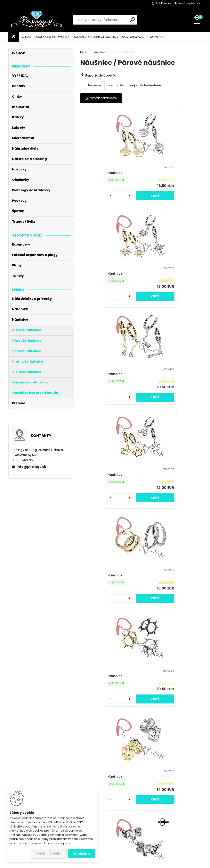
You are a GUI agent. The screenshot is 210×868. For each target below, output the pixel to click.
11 (167, 744)
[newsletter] (191, 777)
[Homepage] (14, 37)
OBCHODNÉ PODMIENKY (52, 37)
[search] (132, 20)
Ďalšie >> (185, 744)
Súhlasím (82, 854)
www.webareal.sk (122, 864)
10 (160, 744)
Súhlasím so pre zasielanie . (170, 788)
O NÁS (27, 37)
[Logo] (37, 20)
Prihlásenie (164, 3)
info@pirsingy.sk (31, 467)
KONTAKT (157, 37)
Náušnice (101, 52)
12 (174, 744)
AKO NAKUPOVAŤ (134, 37)
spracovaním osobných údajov (176, 786)
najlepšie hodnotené (146, 85)
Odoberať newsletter (51, 780)
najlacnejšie (92, 85)
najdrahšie (116, 85)
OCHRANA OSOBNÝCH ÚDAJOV (95, 37)
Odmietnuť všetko (49, 854)
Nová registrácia (190, 3)
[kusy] (94, 200)
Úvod (84, 52)
